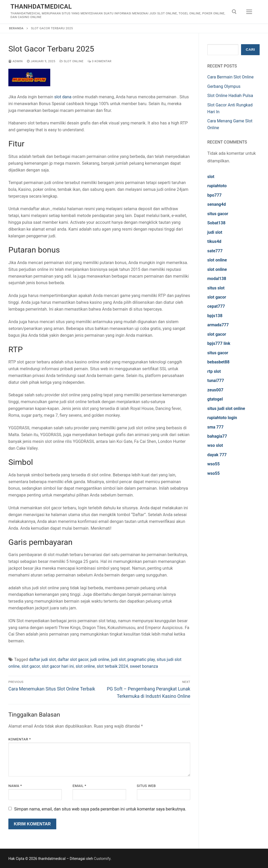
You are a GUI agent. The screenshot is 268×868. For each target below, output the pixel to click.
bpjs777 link (219, 343)
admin (16, 61)
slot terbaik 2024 (112, 666)
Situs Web (146, 786)
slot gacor (31, 666)
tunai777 (216, 381)
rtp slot (214, 371)
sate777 (215, 251)
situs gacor (218, 214)
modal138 (217, 279)
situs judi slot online (226, 409)
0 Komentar (100, 61)
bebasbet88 (218, 362)
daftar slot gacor (73, 659)
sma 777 (215, 427)
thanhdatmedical (41, 7)
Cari (250, 50)
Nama (15, 786)
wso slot (215, 445)
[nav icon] (249, 12)
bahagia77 (217, 436)
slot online (85, 666)
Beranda (16, 28)
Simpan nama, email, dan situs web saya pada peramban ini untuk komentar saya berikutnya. (100, 809)
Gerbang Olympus (224, 86)
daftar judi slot (43, 659)
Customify (102, 859)
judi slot (118, 659)
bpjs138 (215, 316)
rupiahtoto (217, 186)
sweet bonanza (144, 666)
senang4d (217, 204)
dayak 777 (217, 455)
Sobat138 (216, 223)
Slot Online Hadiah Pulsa (230, 96)
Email (79, 786)
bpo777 (214, 195)
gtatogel (215, 399)
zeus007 (215, 390)
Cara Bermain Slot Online (230, 77)
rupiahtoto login (222, 418)
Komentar (20, 739)
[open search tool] (234, 12)
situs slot (216, 288)
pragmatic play (141, 659)
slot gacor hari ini (58, 666)
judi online (100, 659)
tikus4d (214, 241)
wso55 (213, 464)
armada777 (218, 325)
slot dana (63, 97)
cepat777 (216, 306)
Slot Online (72, 61)
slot (211, 177)
